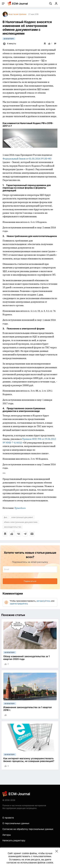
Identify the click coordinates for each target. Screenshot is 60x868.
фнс (6, 517)
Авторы (7, 835)
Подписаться (30, 581)
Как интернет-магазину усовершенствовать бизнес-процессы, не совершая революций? (29, 760)
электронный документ (22, 517)
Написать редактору (14, 840)
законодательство (13, 527)
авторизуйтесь (44, 601)
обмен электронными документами (21, 522)
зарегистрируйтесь (19, 604)
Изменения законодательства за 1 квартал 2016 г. (28, 709)
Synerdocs (20, 508)
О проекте (8, 818)
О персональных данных (16, 823)
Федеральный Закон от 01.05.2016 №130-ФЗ (27, 159)
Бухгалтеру (9, 39)
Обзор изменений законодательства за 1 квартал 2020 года (26, 658)
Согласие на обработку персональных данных (28, 829)
